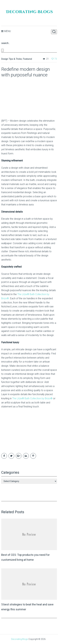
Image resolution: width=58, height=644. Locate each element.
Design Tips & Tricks (12, 59)
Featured (27, 59)
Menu (8, 31)
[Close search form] (2, 50)
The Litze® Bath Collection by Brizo (32, 398)
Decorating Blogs (20, 639)
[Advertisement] (21, 97)
